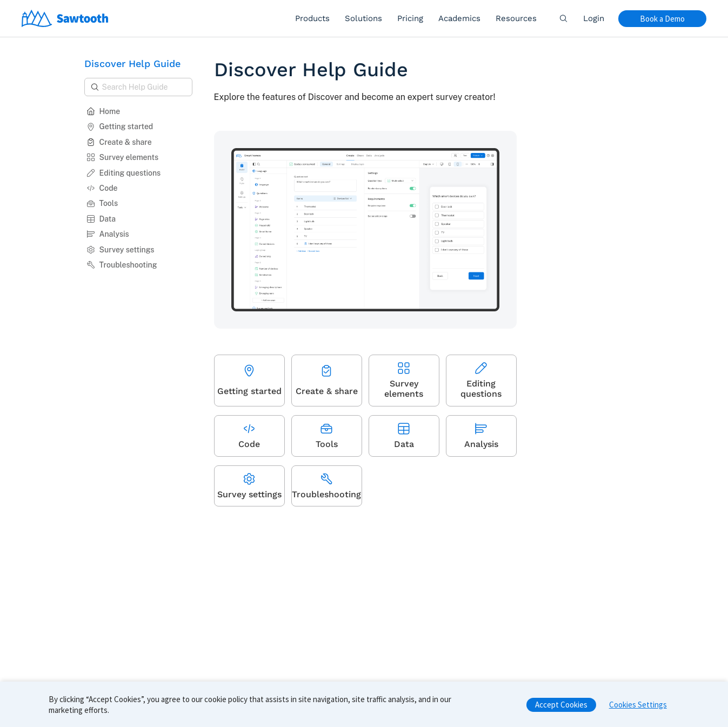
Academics (459, 18)
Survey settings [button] (121, 250)
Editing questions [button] (124, 173)
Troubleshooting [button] (122, 265)
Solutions (363, 18)
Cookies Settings (638, 708)
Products (312, 18)
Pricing (410, 18)
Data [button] (101, 219)
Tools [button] (102, 203)
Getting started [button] (120, 126)
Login (594, 18)
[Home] (65, 18)
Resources (516, 18)
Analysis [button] (108, 234)
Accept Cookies (561, 708)
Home (103, 111)
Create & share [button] (119, 142)
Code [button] (102, 188)
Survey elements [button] (123, 157)
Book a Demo (662, 19)
